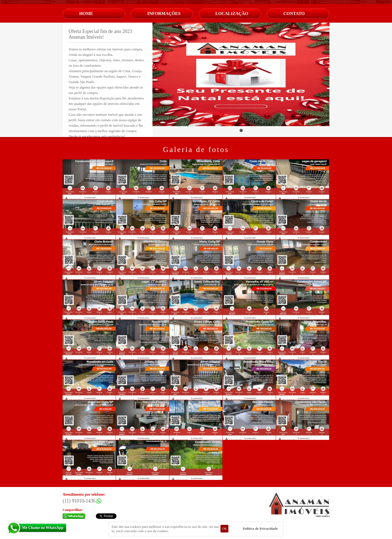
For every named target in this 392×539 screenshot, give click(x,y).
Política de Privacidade (260, 529)
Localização (232, 13)
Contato (294, 13)
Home (86, 13)
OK (224, 529)
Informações (164, 13)
